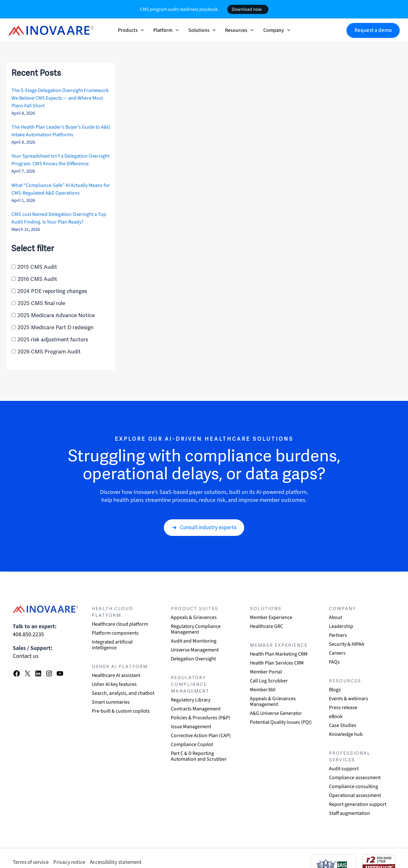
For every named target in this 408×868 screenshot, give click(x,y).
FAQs (334, 662)
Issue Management (191, 727)
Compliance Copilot (192, 744)
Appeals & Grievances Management (273, 701)
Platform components (115, 633)
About (335, 617)
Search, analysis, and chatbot (123, 693)
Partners (338, 635)
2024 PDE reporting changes (52, 291)
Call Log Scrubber (269, 681)
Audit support (344, 769)
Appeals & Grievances (194, 617)
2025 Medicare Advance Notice (56, 315)
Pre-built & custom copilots (121, 711)
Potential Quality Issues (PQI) (281, 722)
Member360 (263, 690)
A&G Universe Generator (276, 713)
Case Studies (343, 725)
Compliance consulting (353, 786)
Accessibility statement (116, 862)
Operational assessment (355, 795)
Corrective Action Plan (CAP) (201, 736)
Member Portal (266, 672)
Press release (343, 708)
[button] (141, 30)
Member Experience (271, 617)
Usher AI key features (114, 684)
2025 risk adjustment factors (53, 340)
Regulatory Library (191, 700)
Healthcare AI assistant (116, 675)
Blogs (335, 690)
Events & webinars (349, 699)
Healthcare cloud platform (120, 624)
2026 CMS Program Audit (49, 352)
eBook (336, 716)
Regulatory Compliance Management (196, 629)
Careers (337, 653)
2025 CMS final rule (41, 303)
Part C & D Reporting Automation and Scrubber (199, 756)
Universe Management (195, 650)
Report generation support (358, 804)
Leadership (341, 626)
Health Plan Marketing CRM (279, 654)
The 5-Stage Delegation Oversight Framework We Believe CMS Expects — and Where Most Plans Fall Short (60, 98)
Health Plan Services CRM (277, 663)
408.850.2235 (28, 634)
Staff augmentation (350, 813)
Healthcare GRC (266, 626)
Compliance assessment (355, 778)
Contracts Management (196, 709)
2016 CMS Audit (37, 279)
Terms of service (31, 862)
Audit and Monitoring (194, 641)
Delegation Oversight (193, 659)
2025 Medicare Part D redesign (55, 327)
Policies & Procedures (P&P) (201, 718)
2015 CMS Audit (37, 267)
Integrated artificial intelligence (112, 645)
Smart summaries (111, 702)
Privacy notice (69, 862)
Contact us (26, 656)
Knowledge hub (346, 734)
